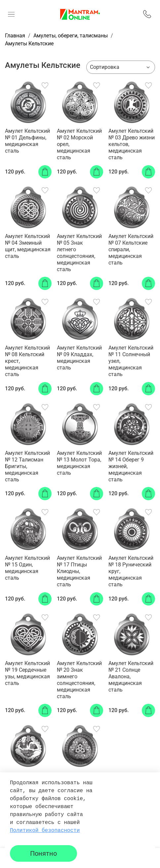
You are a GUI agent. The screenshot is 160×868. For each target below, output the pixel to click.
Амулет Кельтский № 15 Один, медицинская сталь (27, 568)
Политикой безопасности (45, 831)
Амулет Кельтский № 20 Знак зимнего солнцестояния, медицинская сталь (79, 680)
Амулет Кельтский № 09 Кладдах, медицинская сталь (79, 358)
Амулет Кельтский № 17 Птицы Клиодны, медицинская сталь (79, 571)
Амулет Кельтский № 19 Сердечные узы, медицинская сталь (27, 673)
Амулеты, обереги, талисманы (71, 36)
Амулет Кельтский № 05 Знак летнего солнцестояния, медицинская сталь (79, 253)
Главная (15, 36)
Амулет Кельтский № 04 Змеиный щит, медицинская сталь (28, 246)
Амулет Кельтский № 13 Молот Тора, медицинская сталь (79, 463)
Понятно (43, 853)
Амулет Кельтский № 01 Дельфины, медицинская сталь (27, 141)
